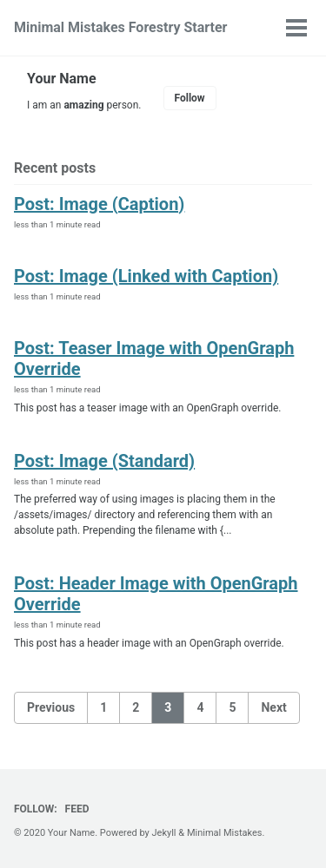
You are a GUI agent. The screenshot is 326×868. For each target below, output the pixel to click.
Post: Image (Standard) (104, 461)
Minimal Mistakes (225, 833)
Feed (77, 809)
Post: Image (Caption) (99, 204)
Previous (51, 707)
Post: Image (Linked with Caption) (146, 276)
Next (273, 707)
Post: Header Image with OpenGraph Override (156, 594)
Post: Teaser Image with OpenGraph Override (154, 358)
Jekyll (164, 833)
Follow (190, 98)
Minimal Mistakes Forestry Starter (120, 27)
